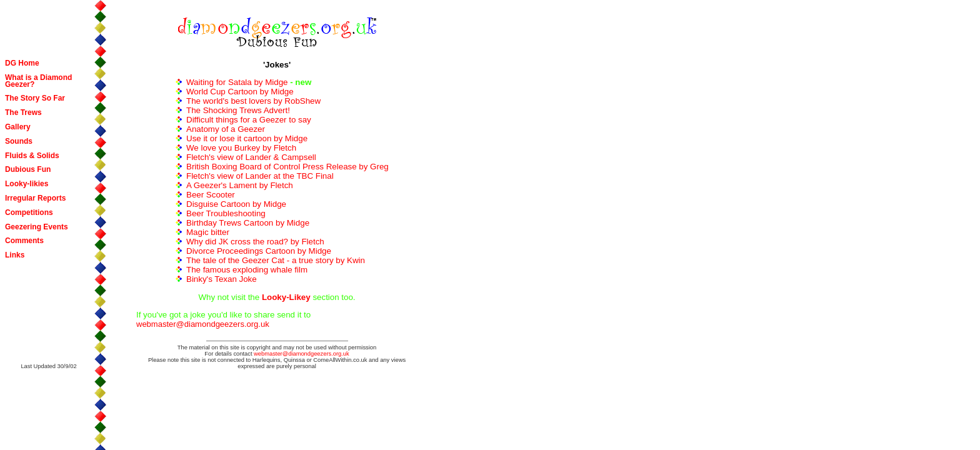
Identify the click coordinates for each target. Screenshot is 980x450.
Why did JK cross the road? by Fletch (255, 242)
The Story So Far (35, 98)
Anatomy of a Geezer (226, 129)
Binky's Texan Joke (222, 279)
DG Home (22, 63)
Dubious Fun (28, 169)
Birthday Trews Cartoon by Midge (248, 223)
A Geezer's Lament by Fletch (240, 185)
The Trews (23, 112)
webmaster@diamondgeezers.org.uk (203, 324)
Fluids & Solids (32, 156)
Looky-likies (27, 184)
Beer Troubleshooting (226, 213)
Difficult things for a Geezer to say (249, 120)
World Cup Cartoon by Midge (240, 92)
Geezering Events (37, 227)
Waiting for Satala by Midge (237, 82)
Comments (24, 241)
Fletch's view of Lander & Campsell (251, 157)
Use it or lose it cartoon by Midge (247, 138)
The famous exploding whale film (247, 270)
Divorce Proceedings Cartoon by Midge (259, 251)
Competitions (29, 212)
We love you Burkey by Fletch (241, 148)
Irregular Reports (35, 198)
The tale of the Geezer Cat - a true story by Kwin (276, 260)
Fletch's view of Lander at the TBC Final (260, 176)
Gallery (18, 127)
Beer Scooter (211, 195)
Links (15, 255)
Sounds (19, 141)
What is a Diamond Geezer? (38, 81)
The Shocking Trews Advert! (238, 110)
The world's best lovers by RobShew (253, 101)
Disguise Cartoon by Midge (236, 204)
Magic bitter (208, 232)
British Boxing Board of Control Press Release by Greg (287, 167)
